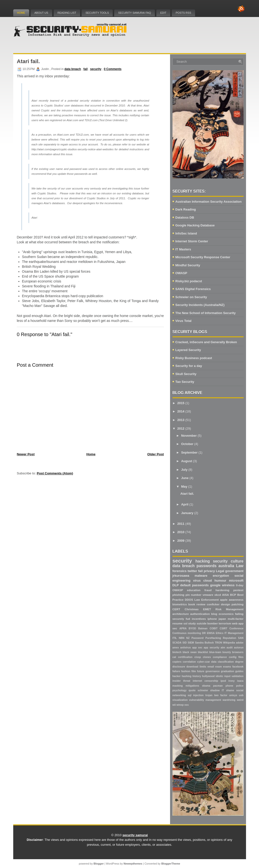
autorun (239, 648)
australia (226, 566)
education (194, 590)
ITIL (175, 638)
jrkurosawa (181, 576)
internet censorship (206, 681)
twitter (192, 571)
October (187, 444)
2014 (181, 411)
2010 (181, 532)
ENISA (211, 633)
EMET (207, 609)
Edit (163, 13)
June (185, 478)
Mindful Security (188, 265)
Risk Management (229, 609)
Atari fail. (28, 61)
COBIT (214, 628)
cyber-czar (204, 662)
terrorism (225, 623)
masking (178, 686)
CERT (176, 609)
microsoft (236, 581)
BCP (233, 595)
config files (236, 657)
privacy (209, 571)
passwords (206, 566)
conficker (213, 604)
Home (21, 13)
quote (192, 690)
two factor (221, 695)
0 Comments (113, 69)
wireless (228, 585)
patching (238, 604)
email (211, 667)
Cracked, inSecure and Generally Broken (206, 342)
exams (227, 667)
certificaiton (185, 657)
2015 (181, 403)
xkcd (218, 595)
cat (174, 657)
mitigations (192, 686)
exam (219, 667)
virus (197, 581)
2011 (181, 524)
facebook (238, 667)
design (226, 604)
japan (222, 619)
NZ (188, 638)
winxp (180, 705)
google (215, 585)
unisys (233, 695)
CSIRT (224, 628)
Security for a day (189, 366)
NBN (182, 638)
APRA (183, 628)
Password (198, 638)
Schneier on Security (191, 297)
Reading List (67, 13)
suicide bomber (207, 623)
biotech (177, 652)
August (187, 461)
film (194, 671)
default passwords (194, 585)
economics (226, 614)
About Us (41, 13)
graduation (228, 671)
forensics (180, 571)
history (197, 676)
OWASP (181, 273)
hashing (186, 676)
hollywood (208, 676)
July (184, 470)
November (189, 436)
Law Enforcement (206, 600)
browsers (238, 652)
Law (240, 566)
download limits (196, 667)
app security (211, 648)
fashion (186, 671)
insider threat (181, 681)
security (96, 69)
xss (187, 705)
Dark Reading (186, 209)
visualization (180, 700)
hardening (222, 590)
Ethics (219, 633)
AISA (225, 595)
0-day (240, 585)
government (234, 571)
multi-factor (235, 619)
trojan (209, 695)
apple (224, 600)
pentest (238, 590)
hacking (203, 561)
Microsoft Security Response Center (203, 257)
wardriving (229, 700)
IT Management (234, 633)
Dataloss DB (185, 217)
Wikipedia (229, 643)
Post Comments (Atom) (55, 473)
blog (214, 614)
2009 (181, 541)
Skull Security (186, 374)
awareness (236, 600)
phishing (179, 595)
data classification (222, 662)
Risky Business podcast (194, 358)
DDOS (189, 600)
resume (178, 623)
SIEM (191, 643)
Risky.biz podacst (189, 281)
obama (206, 686)
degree (239, 662)
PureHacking (213, 638)
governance (213, 671)
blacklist (203, 652)
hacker (177, 676)
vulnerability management (205, 700)
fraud (208, 590)
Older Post (155, 454)
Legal (220, 571)
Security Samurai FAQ (135, 13)
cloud (208, 581)
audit (230, 648)
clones (207, 657)
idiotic (219, 676)
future (201, 671)
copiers (177, 662)
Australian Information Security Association (209, 202)
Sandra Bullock (204, 643)
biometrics (180, 604)
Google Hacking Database (195, 225)
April (185, 504)
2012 (181, 428)
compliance (220, 657)
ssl (185, 623)
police (240, 686)
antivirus (186, 648)
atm (223, 648)
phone (229, 686)
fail (85, 69)
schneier (203, 690)
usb (241, 695)
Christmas (191, 609)
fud (188, 619)
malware (201, 576)
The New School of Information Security (206, 313)
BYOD (192, 628)
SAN (241, 638)
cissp (198, 657)
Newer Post (26, 454)
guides (239, 671)
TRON (218, 643)
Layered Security (188, 350)
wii (174, 705)
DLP (176, 585)
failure (176, 671)
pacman (218, 686)
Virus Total (184, 321)
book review (197, 604)
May (184, 487)
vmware (208, 595)
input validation (234, 676)
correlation (189, 662)
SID (185, 643)
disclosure (179, 667)
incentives (199, 619)
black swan (190, 652)
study (192, 623)
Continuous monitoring (187, 633)
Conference (236, 628)
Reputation (230, 638)
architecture (181, 614)
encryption (221, 576)
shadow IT (217, 690)
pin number (193, 595)
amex (176, 648)
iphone (212, 619)
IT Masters (183, 249)
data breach (73, 69)
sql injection (196, 695)
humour (220, 581)
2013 (181, 420)
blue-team (215, 652)
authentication (200, 614)
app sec (197, 648)
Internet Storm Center (192, 241)
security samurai (135, 835)
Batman (203, 628)
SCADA (177, 643)
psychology (180, 690)
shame (230, 690)
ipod (223, 681)
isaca (240, 681)
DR (204, 633)
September (189, 452)
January (187, 513)
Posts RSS (183, 13)
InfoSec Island (186, 233)
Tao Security (185, 382)
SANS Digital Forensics (193, 289)
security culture (228, 561)
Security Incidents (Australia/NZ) (200, 305)
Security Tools (97, 13)
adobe (240, 643)
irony (231, 681)
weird (240, 700)
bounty (227, 652)
